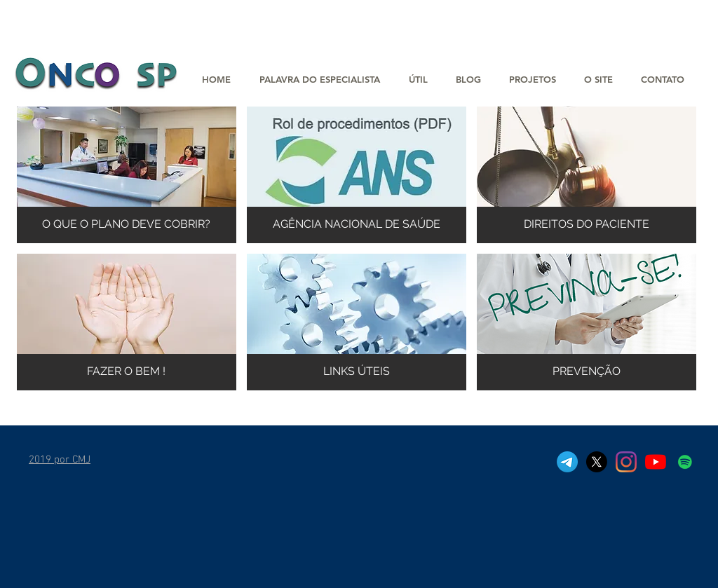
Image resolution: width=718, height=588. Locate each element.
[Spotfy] (685, 462)
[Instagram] (626, 462)
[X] (597, 462)
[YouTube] (656, 462)
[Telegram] (567, 462)
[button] (533, 80)
